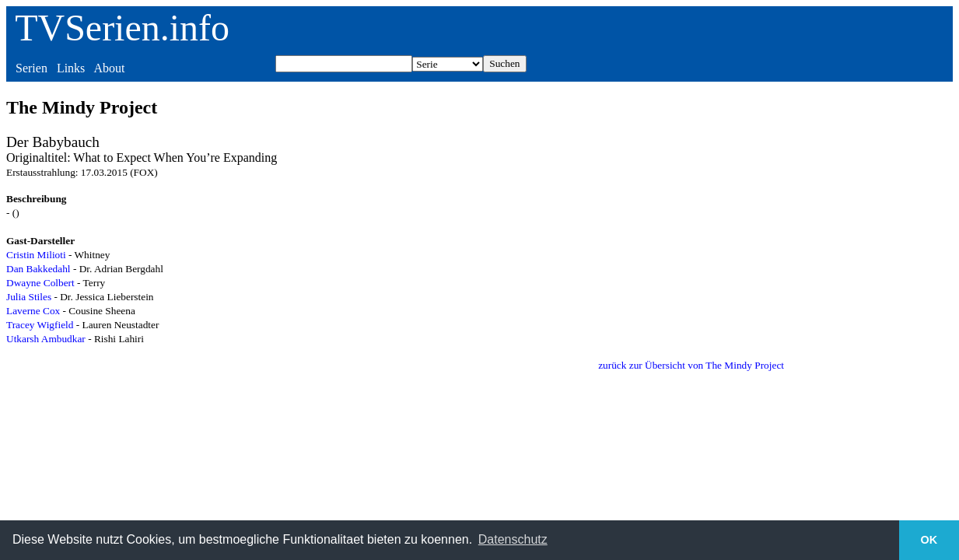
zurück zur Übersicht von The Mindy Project (691, 365)
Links (71, 68)
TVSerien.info (122, 28)
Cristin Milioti (36, 255)
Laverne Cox (33, 311)
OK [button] (929, 540)
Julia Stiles (29, 297)
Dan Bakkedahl (38, 269)
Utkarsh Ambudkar (46, 339)
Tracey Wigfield (40, 325)
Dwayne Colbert (40, 283)
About (109, 68)
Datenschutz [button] (513, 539)
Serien (31, 68)
